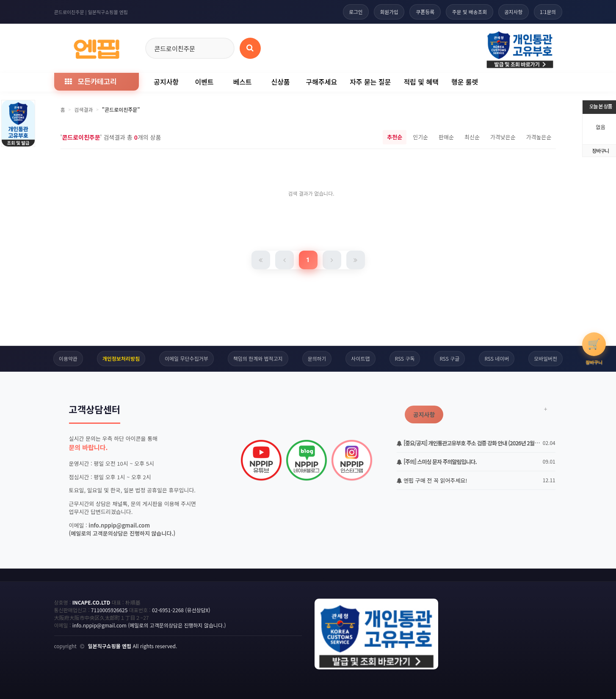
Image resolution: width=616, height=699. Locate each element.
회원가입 (386, 12)
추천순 (395, 137)
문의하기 (317, 358)
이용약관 (68, 358)
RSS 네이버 (497, 358)
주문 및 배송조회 (467, 12)
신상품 (280, 82)
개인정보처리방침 (121, 358)
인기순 (420, 137)
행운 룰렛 (465, 82)
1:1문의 (548, 12)
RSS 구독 (405, 358)
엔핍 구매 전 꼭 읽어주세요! (432, 480)
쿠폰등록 (422, 12)
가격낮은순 (503, 137)
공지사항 (512, 12)
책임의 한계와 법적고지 (258, 358)
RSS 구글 (450, 358)
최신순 (472, 137)
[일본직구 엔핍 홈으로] (97, 47)
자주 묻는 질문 (370, 82)
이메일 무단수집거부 (186, 358)
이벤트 (204, 82)
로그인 (352, 12)
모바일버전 (546, 358)
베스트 (242, 82)
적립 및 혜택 (421, 82)
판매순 (446, 137)
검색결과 (83, 109)
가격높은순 (539, 137)
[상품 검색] (250, 48)
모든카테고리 (91, 81)
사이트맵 (361, 358)
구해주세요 (322, 82)
